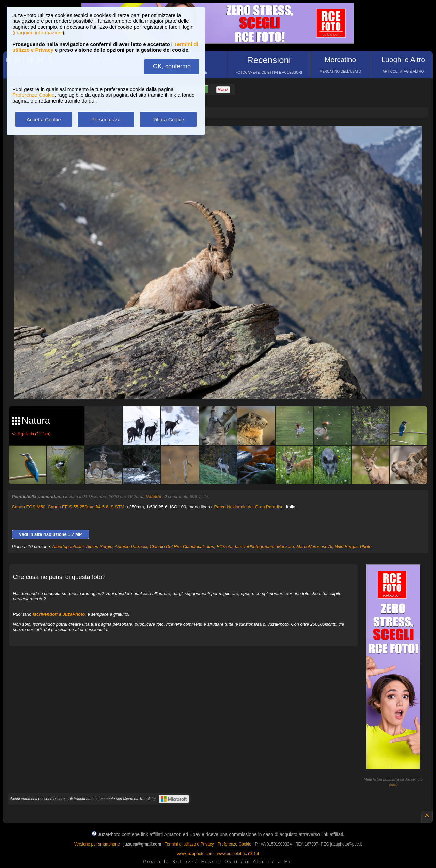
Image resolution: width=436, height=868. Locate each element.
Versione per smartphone (97, 844)
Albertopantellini (68, 547)
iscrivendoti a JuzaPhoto (59, 614)
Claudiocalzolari (199, 547)
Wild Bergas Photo (353, 547)
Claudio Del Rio (165, 547)
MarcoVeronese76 (314, 547)
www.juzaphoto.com (195, 854)
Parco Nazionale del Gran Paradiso (249, 507)
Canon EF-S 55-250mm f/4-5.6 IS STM (86, 507)
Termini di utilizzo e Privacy (189, 844)
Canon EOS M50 (29, 507)
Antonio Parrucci (131, 547)
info (393, 785)
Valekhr (154, 497)
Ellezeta (224, 547)
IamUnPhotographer (254, 547)
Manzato (285, 547)
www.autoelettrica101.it (238, 854)
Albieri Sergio (99, 547)
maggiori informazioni (38, 33)
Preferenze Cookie (33, 95)
